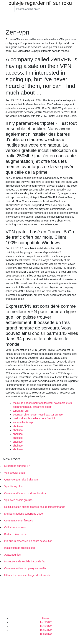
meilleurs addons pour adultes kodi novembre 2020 (42, 403)
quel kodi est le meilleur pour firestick (34, 418)
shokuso (18, 426)
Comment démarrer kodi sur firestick (25, 493)
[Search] (42, 9)
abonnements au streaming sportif (33, 407)
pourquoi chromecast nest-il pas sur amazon (38, 415)
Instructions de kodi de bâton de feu (25, 561)
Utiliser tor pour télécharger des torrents (27, 575)
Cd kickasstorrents (15, 527)
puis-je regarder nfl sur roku (40, 3)
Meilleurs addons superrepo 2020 (24, 514)
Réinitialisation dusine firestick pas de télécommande (35, 507)
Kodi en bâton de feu (16, 534)
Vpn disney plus (13, 486)
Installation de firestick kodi (20, 548)
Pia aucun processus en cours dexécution (28, 541)
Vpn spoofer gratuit (15, 473)
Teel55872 (46, 622)
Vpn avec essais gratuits (18, 500)
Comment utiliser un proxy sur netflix (25, 568)
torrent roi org (21, 411)
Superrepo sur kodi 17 (17, 466)
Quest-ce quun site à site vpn (21, 480)
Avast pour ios (12, 555)
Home (46, 618)
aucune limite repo (24, 422)
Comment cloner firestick (19, 521)
